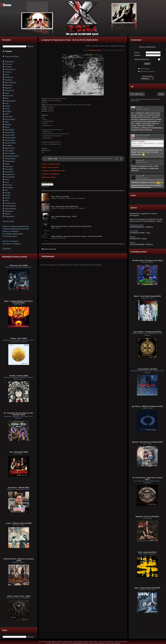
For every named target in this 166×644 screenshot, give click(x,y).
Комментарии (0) (49, 249)
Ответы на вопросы (11, 231)
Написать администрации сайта (16, 226)
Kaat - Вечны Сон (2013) (60, 197)
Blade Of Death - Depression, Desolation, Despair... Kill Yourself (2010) (77, 236)
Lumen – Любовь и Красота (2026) (19, 523)
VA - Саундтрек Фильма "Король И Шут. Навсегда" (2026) (19, 414)
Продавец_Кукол (95, 50)
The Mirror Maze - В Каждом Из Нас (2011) (147, 260)
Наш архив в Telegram (11, 244)
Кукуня (133, 243)
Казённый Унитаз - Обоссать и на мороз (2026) (19, 560)
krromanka (134, 231)
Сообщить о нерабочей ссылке (53, 171)
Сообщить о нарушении (50, 174)
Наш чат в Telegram (10, 241)
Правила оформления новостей (16, 229)
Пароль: (138, 55)
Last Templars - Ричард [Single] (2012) (147, 332)
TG (43, 152)
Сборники (121, 46)
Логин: (137, 52)
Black (107, 46)
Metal (102, 46)
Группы (7, 249)
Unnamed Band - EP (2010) (147, 369)
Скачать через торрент (50, 167)
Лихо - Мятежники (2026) (19, 452)
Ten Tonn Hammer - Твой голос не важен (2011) (147, 478)
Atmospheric (96, 46)
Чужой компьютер (142, 59)
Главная (9, 51)
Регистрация (145, 69)
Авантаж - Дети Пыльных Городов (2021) (147, 442)
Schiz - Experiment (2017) (147, 552)
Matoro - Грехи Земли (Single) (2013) (147, 296)
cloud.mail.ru (46, 150)
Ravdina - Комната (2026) (19, 376)
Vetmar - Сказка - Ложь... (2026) (19, 596)
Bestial (132, 237)
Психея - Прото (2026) (19, 338)
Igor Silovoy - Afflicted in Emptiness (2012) (147, 406)
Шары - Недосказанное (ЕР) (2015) (147, 588)
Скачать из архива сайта (51, 164)
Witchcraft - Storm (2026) (19, 265)
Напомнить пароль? (147, 71)
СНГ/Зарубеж (113, 46)
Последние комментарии (13, 234)
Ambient (88, 46)
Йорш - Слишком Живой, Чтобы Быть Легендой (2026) (19, 302)
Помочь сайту (8, 221)
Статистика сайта (10, 236)
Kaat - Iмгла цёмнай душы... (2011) (64, 216)
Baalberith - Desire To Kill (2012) (147, 517)
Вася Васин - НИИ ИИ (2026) (19, 488)
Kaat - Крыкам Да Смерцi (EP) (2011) (65, 206)
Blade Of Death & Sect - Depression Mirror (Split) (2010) (71, 226)
